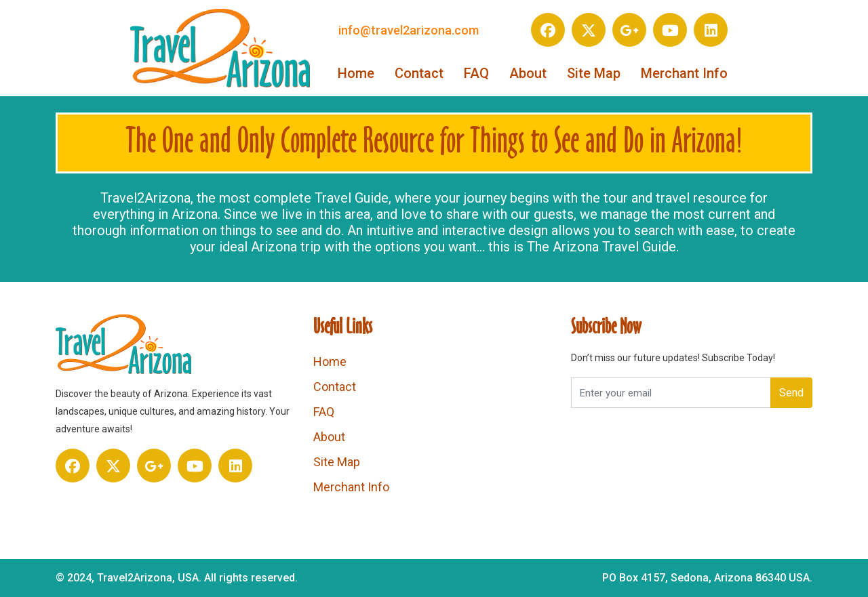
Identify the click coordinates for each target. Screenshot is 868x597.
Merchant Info (684, 73)
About (528, 73)
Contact (419, 73)
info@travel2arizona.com (409, 30)
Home (356, 73)
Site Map (594, 73)
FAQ (476, 73)
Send (791, 393)
